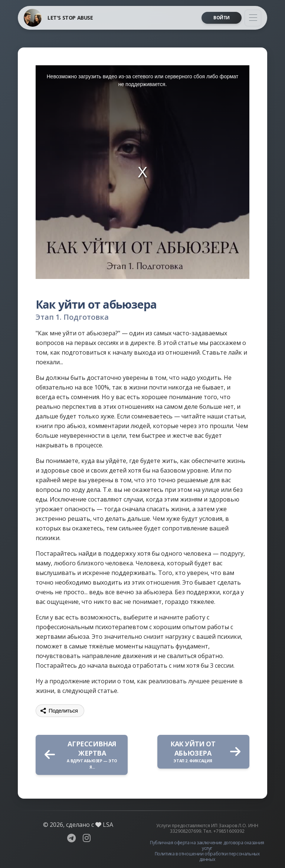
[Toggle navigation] (253, 18)
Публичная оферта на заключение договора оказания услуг (207, 845)
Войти (222, 18)
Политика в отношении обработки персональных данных (207, 857)
